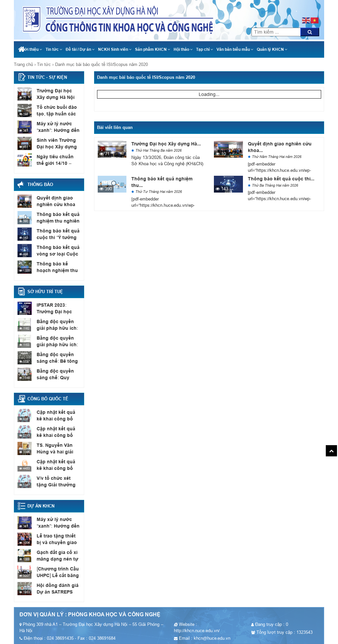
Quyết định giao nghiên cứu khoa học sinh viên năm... (58, 204)
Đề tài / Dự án (80, 49)
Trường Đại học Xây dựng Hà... (166, 144)
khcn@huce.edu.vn (296, 3)
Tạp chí (205, 49)
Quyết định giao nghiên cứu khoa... (280, 147)
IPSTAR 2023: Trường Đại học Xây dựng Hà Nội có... (58, 311)
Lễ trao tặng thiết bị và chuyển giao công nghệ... (58, 542)
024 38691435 (296, 10)
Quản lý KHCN (272, 49)
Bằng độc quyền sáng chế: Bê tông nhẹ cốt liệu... (56, 361)
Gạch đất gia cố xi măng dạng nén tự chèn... (56, 559)
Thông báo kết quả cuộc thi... (281, 179)
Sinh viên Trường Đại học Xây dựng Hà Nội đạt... (55, 146)
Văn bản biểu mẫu (235, 49)
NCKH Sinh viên (115, 49)
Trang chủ (23, 64)
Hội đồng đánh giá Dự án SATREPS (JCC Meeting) (56, 592)
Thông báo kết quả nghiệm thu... (162, 182)
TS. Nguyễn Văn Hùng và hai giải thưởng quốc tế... (55, 451)
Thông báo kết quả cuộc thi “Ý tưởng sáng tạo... (56, 237)
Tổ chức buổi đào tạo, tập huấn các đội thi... (55, 113)
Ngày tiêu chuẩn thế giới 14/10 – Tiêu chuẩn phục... (58, 163)
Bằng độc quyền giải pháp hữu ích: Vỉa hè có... (58, 344)
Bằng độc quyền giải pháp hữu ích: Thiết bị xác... (58, 328)
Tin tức (54, 49)
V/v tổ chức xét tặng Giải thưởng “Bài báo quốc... (58, 484)
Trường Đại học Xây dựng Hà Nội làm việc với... (58, 97)
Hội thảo (183, 49)
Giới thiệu (31, 49)
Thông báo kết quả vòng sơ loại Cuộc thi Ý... (56, 254)
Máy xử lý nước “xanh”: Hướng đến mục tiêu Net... (56, 130)
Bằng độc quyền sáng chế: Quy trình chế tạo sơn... (57, 377)
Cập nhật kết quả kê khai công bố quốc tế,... (58, 418)
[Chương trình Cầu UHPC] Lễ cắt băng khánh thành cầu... (57, 575)
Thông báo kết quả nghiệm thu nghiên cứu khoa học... (56, 221)
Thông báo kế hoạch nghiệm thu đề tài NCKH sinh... (58, 270)
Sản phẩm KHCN (153, 49)
